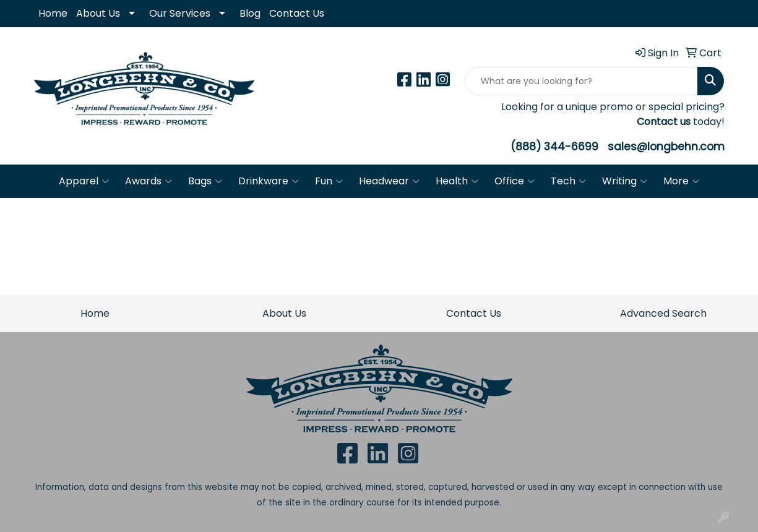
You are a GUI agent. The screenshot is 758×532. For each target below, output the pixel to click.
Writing (625, 181)
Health (457, 181)
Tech (568, 181)
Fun (329, 181)
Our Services (180, 13)
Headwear (389, 181)
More (681, 181)
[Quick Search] (581, 81)
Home (53, 13)
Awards (149, 181)
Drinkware (269, 181)
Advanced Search (663, 313)
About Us (98, 13)
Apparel (84, 181)
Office (515, 181)
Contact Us (297, 13)
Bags (205, 181)
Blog (250, 13)
